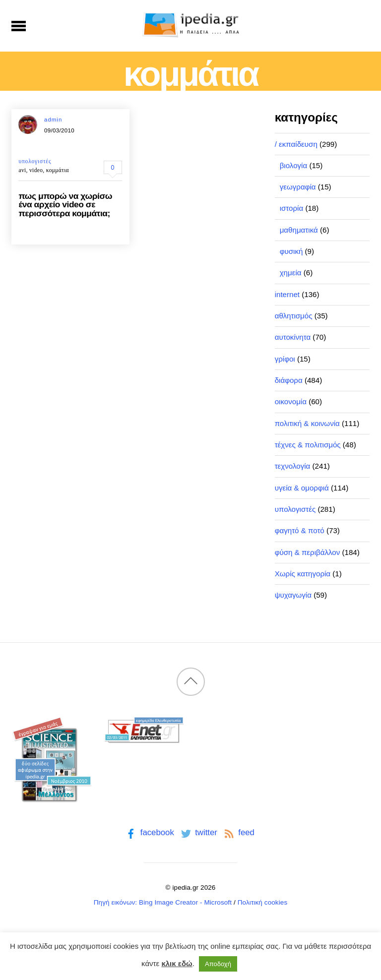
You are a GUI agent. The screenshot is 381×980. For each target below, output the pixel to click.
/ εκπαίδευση (296, 144)
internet (287, 294)
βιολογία (294, 165)
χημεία (291, 273)
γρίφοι (285, 359)
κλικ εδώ (177, 963)
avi (22, 170)
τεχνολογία (293, 466)
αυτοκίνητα (293, 337)
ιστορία (292, 208)
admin (53, 120)
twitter (198, 832)
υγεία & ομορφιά (302, 488)
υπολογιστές (35, 161)
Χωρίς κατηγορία (303, 574)
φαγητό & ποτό (300, 530)
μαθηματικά (299, 230)
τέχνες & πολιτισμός (308, 445)
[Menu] (19, 26)
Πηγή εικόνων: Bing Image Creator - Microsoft (163, 902)
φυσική (291, 251)
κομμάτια (58, 170)
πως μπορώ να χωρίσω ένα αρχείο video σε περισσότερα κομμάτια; (65, 205)
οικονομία (291, 401)
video (36, 170)
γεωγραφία (298, 187)
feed (238, 832)
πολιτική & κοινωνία (307, 423)
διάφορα (289, 380)
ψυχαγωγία (293, 595)
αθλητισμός (294, 316)
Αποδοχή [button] (218, 964)
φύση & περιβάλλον (308, 552)
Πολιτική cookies (263, 902)
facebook (149, 832)
